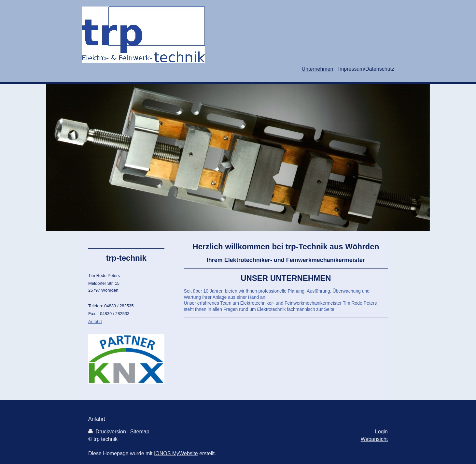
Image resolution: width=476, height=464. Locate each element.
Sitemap (140, 432)
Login (381, 432)
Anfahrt (95, 321)
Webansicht (374, 439)
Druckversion (108, 432)
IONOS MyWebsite (176, 453)
